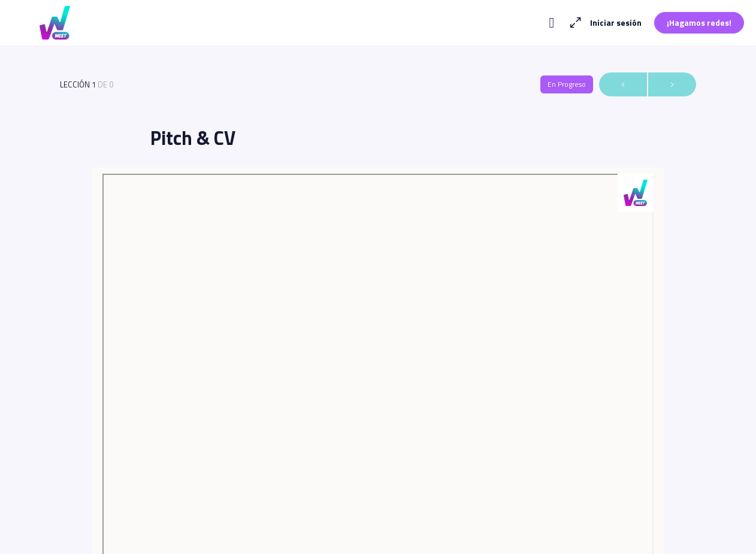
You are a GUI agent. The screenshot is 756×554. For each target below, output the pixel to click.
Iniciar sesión (616, 22)
